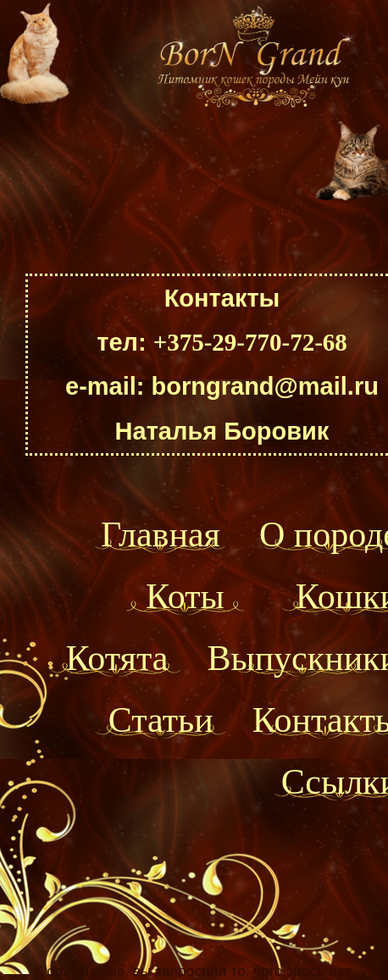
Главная (161, 534)
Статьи (161, 720)
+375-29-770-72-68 (250, 342)
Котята (116, 658)
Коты (185, 596)
